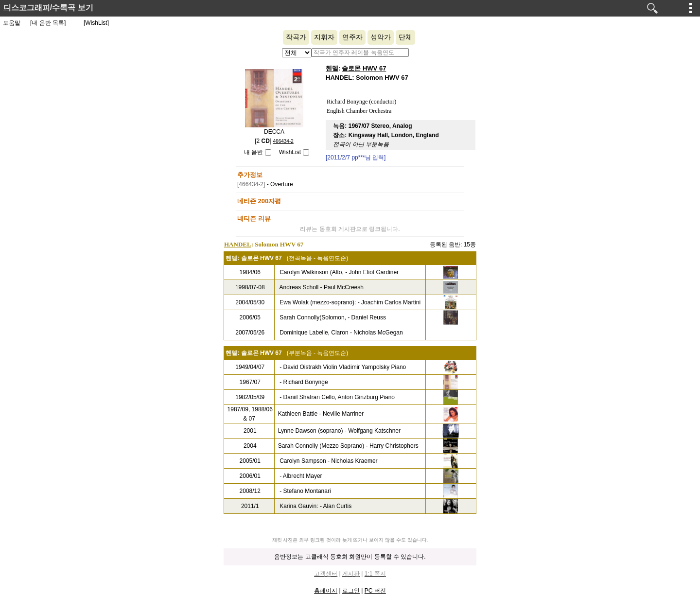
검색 (652, 8)
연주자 (352, 37)
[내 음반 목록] (48, 23)
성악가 (381, 37)
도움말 (12, 23)
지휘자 (324, 37)
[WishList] (96, 23)
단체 (405, 37)
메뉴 (691, 8)
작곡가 (296, 37)
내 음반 (254, 152)
